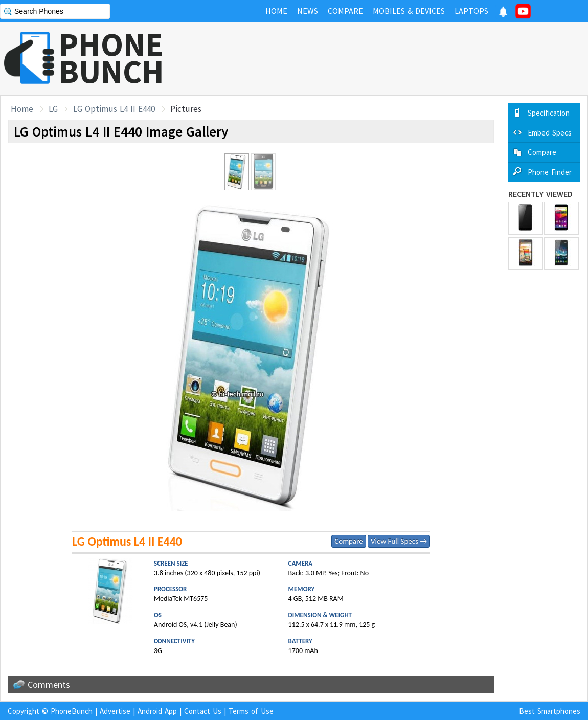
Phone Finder (550, 172)
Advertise (115, 711)
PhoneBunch (72, 711)
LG (53, 109)
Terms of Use (251, 711)
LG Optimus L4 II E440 (114, 109)
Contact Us (203, 711)
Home (22, 109)
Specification (549, 113)
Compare (348, 541)
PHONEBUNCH (111, 58)
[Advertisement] (402, 59)
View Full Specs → (399, 541)
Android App (157, 711)
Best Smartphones (550, 711)
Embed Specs (550, 133)
